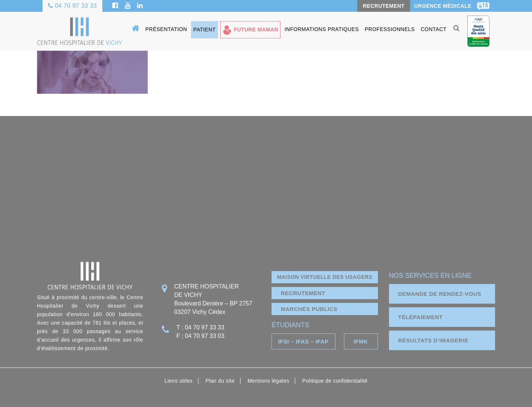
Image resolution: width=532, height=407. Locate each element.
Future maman (256, 30)
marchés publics (309, 309)
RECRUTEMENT (384, 6)
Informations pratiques (322, 29)
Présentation (166, 29)
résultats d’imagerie (433, 340)
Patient (204, 30)
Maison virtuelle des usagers (325, 277)
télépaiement (421, 317)
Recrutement (303, 293)
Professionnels (390, 29)
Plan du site (220, 381)
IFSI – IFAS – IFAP (303, 341)
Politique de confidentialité (335, 381)
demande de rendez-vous (440, 294)
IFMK (361, 341)
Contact (434, 29)
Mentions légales (268, 381)
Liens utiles (178, 381)
